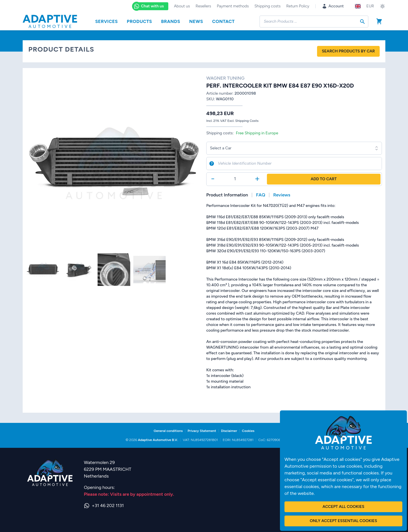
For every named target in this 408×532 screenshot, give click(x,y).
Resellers (203, 6)
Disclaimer (229, 431)
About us (182, 6)
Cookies (248, 431)
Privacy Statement (202, 431)
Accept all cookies (343, 507)
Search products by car (348, 51)
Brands (170, 21)
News (196, 21)
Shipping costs (267, 6)
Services (107, 21)
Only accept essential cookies (343, 521)
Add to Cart (324, 179)
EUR (370, 6)
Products (140, 21)
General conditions (168, 431)
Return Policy (298, 6)
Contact (224, 21)
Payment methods (233, 6)
